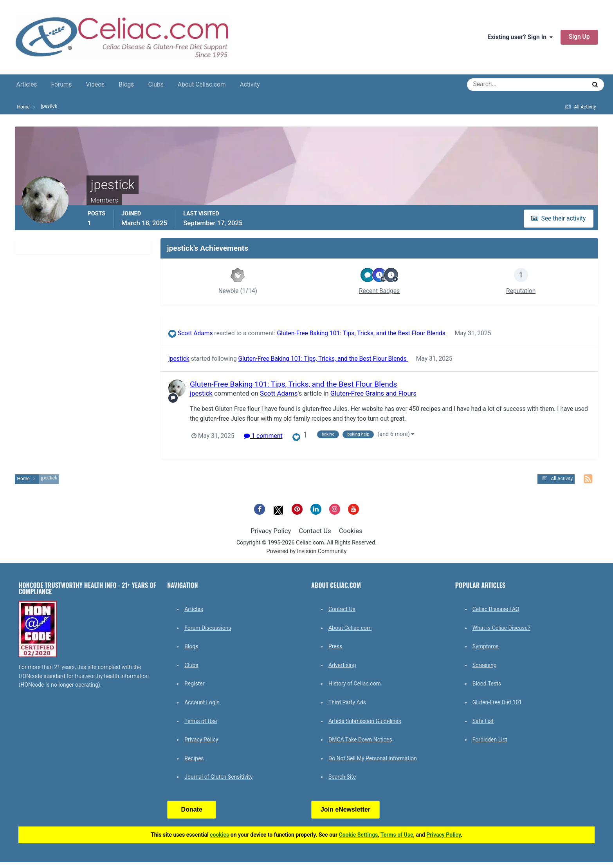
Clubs (156, 85)
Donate (192, 809)
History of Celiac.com (355, 684)
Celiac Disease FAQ (496, 609)
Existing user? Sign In (520, 37)
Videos (95, 85)
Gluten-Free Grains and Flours (373, 393)
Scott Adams (195, 333)
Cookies (351, 531)
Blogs (126, 85)
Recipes (194, 758)
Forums (62, 85)
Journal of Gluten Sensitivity (218, 777)
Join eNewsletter (345, 809)
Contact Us (315, 531)
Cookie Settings (359, 835)
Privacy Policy (271, 531)
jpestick (179, 359)
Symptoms (486, 646)
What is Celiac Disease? (501, 628)
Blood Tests (487, 684)
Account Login (202, 702)
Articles (26, 85)
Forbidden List (490, 740)
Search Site (342, 777)
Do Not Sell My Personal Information (373, 758)
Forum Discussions (208, 628)
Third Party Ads (347, 702)
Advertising (342, 665)
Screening (485, 665)
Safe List (483, 721)
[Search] (499, 85)
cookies (219, 835)
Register (194, 684)
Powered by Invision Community (307, 551)
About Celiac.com (202, 85)
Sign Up (579, 37)
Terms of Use (201, 721)
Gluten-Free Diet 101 (497, 702)
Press (335, 646)
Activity (250, 85)
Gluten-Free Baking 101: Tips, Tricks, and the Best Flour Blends (362, 333)
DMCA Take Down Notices (360, 740)
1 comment (263, 436)
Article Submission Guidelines (365, 721)
